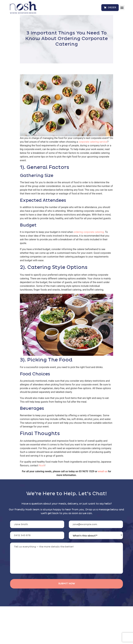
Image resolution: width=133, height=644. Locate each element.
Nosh (42, 465)
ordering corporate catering (89, 232)
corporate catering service (93, 142)
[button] (122, 8)
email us (103, 471)
